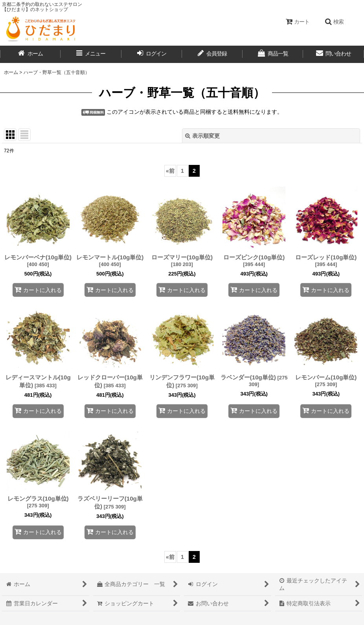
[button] (334, 22)
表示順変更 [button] (202, 136)
